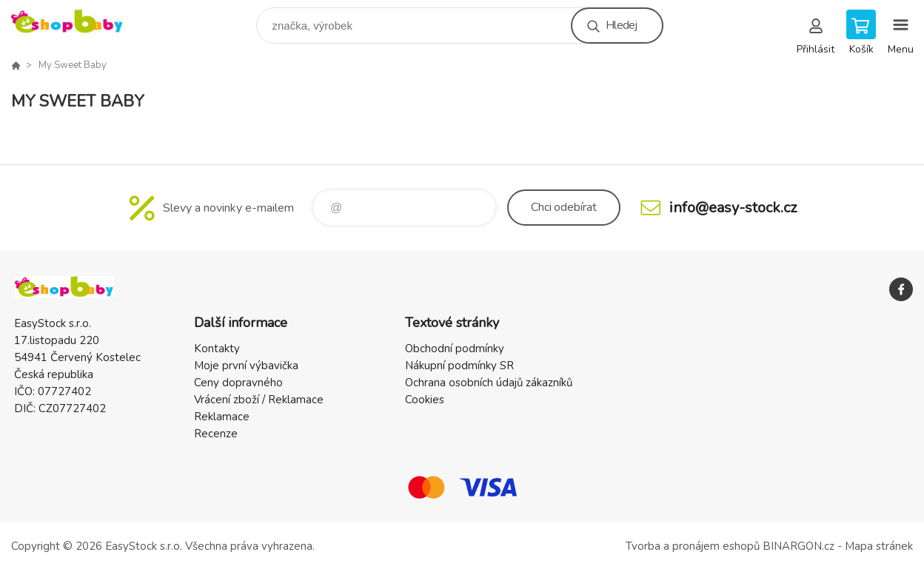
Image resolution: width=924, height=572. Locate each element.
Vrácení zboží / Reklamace (259, 400)
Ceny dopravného (238, 383)
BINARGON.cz (799, 546)
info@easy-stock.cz (733, 208)
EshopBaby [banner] (77, 22)
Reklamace (222, 417)
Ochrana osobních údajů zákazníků (489, 383)
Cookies (425, 400)
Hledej (621, 25)
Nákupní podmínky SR (459, 366)
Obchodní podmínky (455, 349)
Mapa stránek (879, 546)
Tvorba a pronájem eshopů (693, 546)
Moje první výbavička (246, 366)
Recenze (216, 434)
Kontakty (217, 349)
